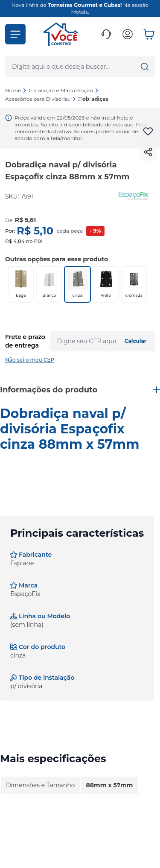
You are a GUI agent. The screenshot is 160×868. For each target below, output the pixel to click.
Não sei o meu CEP (30, 360)
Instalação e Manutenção (64, 90)
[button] (15, 34)
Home (13, 90)
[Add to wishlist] (148, 132)
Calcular (135, 341)
